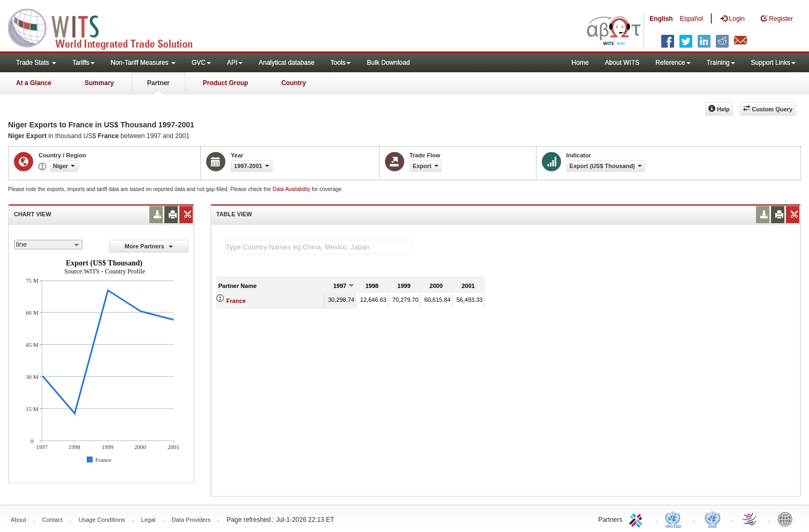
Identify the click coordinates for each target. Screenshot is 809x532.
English (661, 19)
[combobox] (48, 245)
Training (721, 63)
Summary (99, 83)
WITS (107, 27)
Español (691, 19)
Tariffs (84, 63)
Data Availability (292, 189)
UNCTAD (675, 519)
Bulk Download (388, 63)
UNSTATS (713, 519)
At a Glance (34, 83)
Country (293, 83)
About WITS (622, 63)
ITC (638, 519)
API (235, 63)
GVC (201, 63)
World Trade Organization (750, 519)
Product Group (226, 83)
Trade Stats (36, 63)
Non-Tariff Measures (143, 63)
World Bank (788, 519)
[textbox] (319, 247)
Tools (341, 63)
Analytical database (286, 63)
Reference (673, 63)
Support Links (773, 63)
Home (580, 63)
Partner (158, 83)
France (236, 301)
